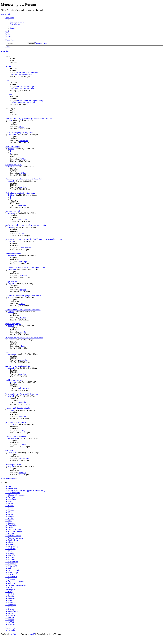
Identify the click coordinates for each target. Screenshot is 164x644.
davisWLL (9, 450)
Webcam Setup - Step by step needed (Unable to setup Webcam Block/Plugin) (34, 239)
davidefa (11, 149)
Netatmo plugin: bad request (16, 422)
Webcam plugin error (13, 464)
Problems (9, 94)
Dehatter (11, 312)
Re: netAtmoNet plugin (26, 86)
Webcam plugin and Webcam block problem (22, 394)
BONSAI (16, 88)
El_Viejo (11, 424)
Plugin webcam (11, 281)
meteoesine (12, 213)
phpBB (32, 634)
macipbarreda (13, 438)
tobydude (11, 181)
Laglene (11, 284)
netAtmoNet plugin (13, 147)
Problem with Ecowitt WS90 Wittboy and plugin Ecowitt (26, 267)
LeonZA (11, 241)
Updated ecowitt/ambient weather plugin (20, 193)
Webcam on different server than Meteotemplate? (23, 179)
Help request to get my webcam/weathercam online (24, 338)
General (8, 66)
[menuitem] (17, 22)
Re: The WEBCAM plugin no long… (31, 101)
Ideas (7, 80)
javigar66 (23, 290)
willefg (10, 340)
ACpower (23, 444)
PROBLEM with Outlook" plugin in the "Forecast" (24, 296)
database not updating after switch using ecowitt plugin (26, 225)
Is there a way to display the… (28, 72)
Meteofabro (17, 103)
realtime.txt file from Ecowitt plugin (19, 408)
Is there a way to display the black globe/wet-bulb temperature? (29, 118)
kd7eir (15, 74)
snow (7, 352)
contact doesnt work (13, 211)
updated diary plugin (13, 324)
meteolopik (12, 255)
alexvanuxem (13, 382)
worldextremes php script (15, 380)
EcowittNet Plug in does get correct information (23, 310)
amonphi (23, 402)
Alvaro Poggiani (25, 247)
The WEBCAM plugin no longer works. (20, 133)
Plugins (5, 51)
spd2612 (11, 227)
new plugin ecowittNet (14, 165)
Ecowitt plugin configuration (16, 436)
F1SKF (10, 298)
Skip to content (6, 14)
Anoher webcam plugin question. (18, 366)
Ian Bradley (15, 634)
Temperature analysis (13, 253)
